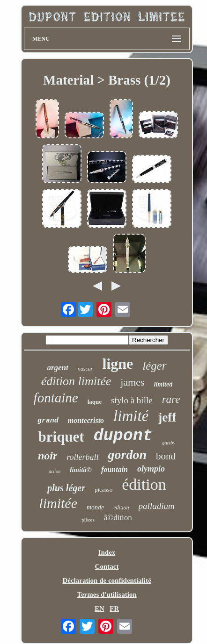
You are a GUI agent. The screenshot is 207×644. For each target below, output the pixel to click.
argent (57, 368)
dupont (123, 436)
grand (48, 421)
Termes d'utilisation (107, 594)
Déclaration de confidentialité (107, 580)
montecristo (86, 420)
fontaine (56, 398)
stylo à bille (132, 400)
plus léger (66, 488)
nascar (85, 369)
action (55, 471)
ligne (118, 364)
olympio (151, 469)
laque (95, 402)
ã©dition (118, 518)
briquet (61, 437)
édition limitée (76, 381)
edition (121, 508)
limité (131, 416)
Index (107, 552)
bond (166, 456)
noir (48, 456)
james (132, 382)
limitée (58, 503)
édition (144, 484)
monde (95, 507)
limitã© (81, 470)
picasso (103, 490)
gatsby (169, 443)
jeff (167, 417)
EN (100, 608)
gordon (127, 454)
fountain (115, 469)
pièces (88, 520)
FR (114, 608)
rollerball (82, 457)
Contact (107, 566)
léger (154, 366)
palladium (157, 506)
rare (171, 399)
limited (163, 384)
